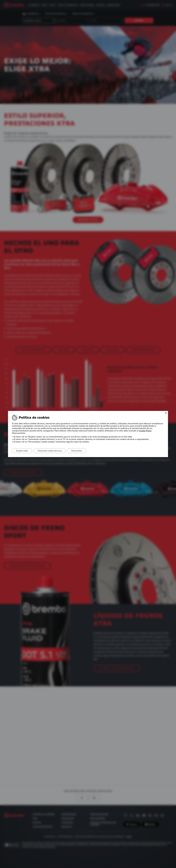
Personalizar (77, 451)
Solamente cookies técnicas (50, 451)
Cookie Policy (145, 431)
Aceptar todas (22, 451)
